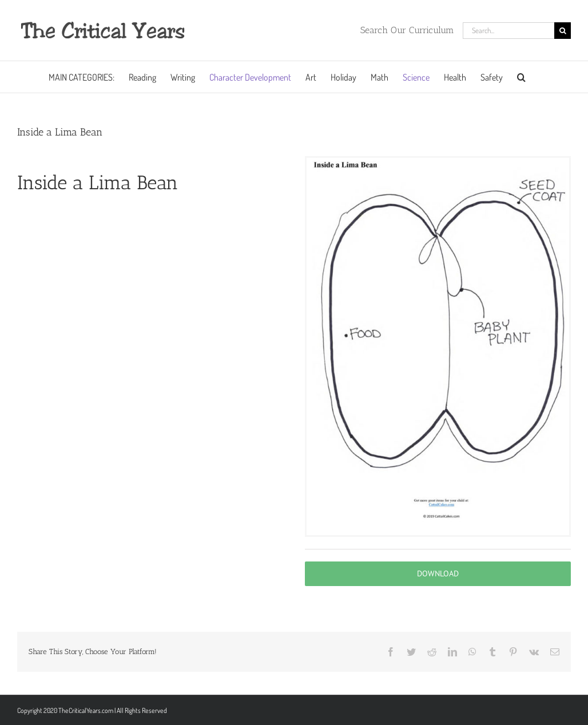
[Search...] (508, 31)
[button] (521, 77)
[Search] (563, 31)
